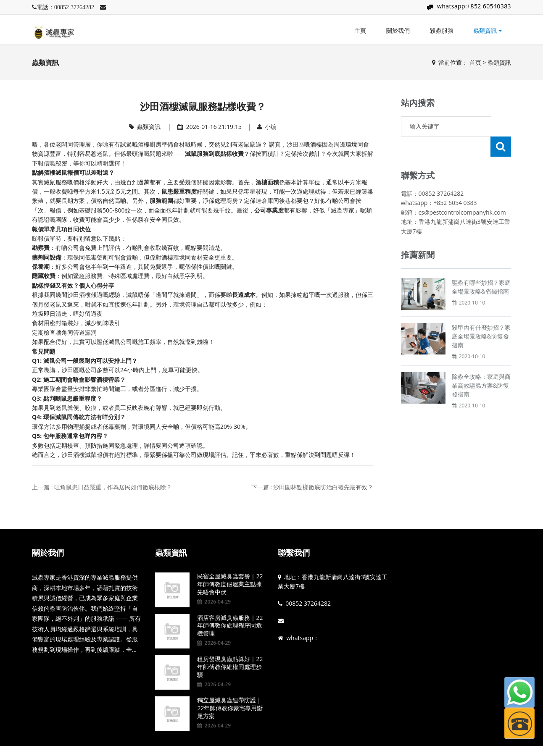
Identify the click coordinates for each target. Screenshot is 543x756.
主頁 (360, 30)
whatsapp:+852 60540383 (474, 6)
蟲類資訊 (488, 30)
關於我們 (398, 30)
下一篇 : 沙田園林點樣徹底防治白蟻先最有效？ (312, 487)
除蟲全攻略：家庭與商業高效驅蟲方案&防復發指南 (481, 365)
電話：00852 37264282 (65, 7)
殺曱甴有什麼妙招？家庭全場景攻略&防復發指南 (481, 316)
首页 (475, 62)
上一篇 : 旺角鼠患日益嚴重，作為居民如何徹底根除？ (102, 487)
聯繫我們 (294, 553)
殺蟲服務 (442, 30)
